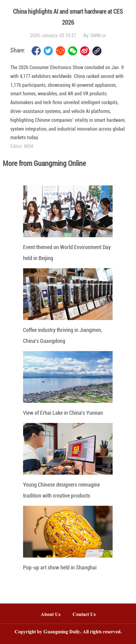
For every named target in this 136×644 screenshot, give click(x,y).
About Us (51, 615)
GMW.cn (98, 35)
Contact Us (87, 615)
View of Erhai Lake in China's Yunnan (63, 413)
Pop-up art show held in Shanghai (60, 567)
